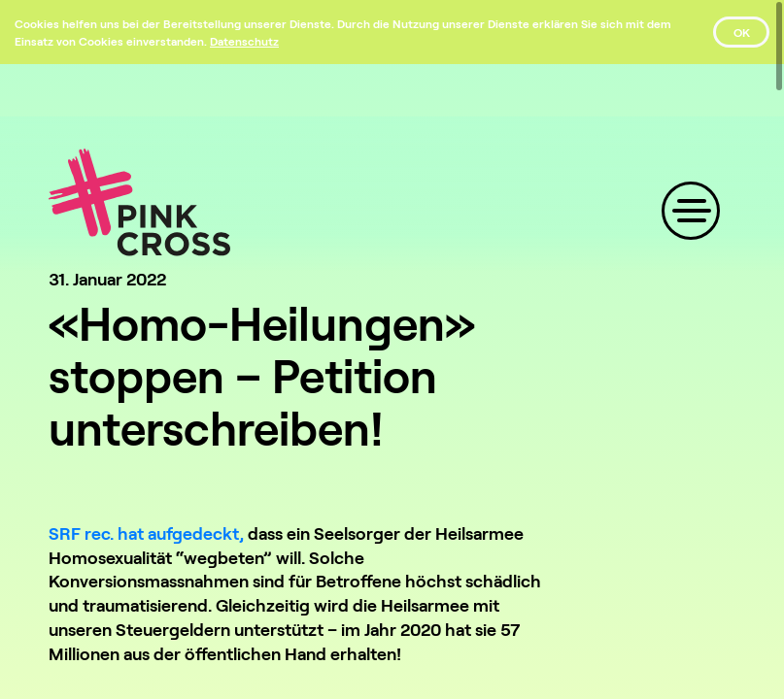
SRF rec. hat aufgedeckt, (146, 533)
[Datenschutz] (244, 41)
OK (742, 32)
